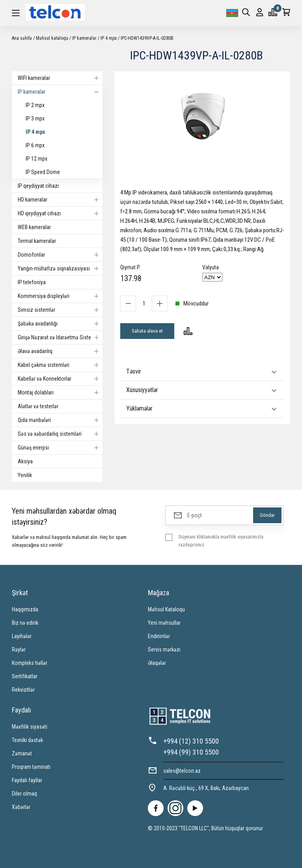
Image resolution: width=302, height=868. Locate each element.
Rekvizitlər (23, 690)
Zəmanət (22, 753)
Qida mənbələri (60, 420)
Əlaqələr (157, 663)
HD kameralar (60, 200)
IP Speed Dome (43, 172)
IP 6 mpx (35, 145)
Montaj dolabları (60, 392)
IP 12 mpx (36, 159)
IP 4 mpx (109, 38)
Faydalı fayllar (27, 780)
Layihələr (22, 636)
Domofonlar (60, 255)
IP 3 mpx (35, 118)
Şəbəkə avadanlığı (60, 324)
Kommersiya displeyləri (60, 296)
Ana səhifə (22, 38)
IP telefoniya (32, 282)
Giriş (260, 12)
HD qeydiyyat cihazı (60, 213)
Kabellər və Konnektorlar (60, 379)
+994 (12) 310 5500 (191, 741)
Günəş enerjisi (60, 448)
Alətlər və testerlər (38, 406)
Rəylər (19, 650)
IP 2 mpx (35, 105)
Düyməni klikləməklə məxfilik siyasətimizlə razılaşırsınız (221, 541)
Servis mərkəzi (164, 650)
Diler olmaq (24, 794)
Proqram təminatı (31, 767)
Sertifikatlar (25, 676)
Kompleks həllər (30, 663)
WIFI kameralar (60, 78)
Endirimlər (159, 636)
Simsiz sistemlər (60, 310)
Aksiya (25, 461)
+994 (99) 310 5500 (191, 752)
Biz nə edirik (25, 623)
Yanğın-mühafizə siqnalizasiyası (60, 268)
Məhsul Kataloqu (166, 609)
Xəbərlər (21, 807)
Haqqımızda (25, 609)
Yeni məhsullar (164, 623)
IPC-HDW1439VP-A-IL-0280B (147, 38)
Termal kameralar (37, 241)
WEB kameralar (34, 227)
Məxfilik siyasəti (30, 727)
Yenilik (25, 475)
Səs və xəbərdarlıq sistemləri (60, 434)
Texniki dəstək (27, 740)
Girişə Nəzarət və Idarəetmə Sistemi (60, 337)
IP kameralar (84, 38)
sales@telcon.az (182, 771)
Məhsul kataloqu (52, 38)
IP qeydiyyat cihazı (38, 186)
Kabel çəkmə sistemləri (60, 365)
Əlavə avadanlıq (60, 351)
